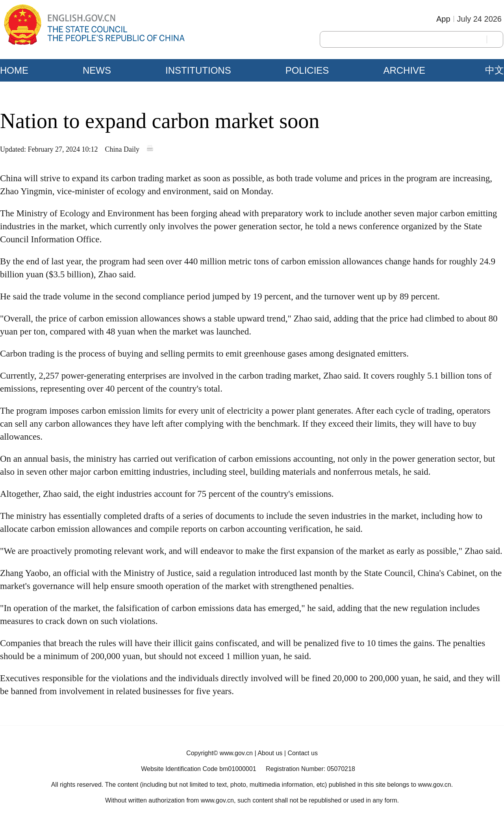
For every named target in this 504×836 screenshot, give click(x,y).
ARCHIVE (404, 70)
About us (270, 753)
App (443, 19)
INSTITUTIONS (198, 70)
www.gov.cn (236, 753)
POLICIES (307, 70)
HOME (14, 70)
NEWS (97, 70)
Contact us (302, 753)
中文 (495, 70)
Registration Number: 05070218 (310, 769)
